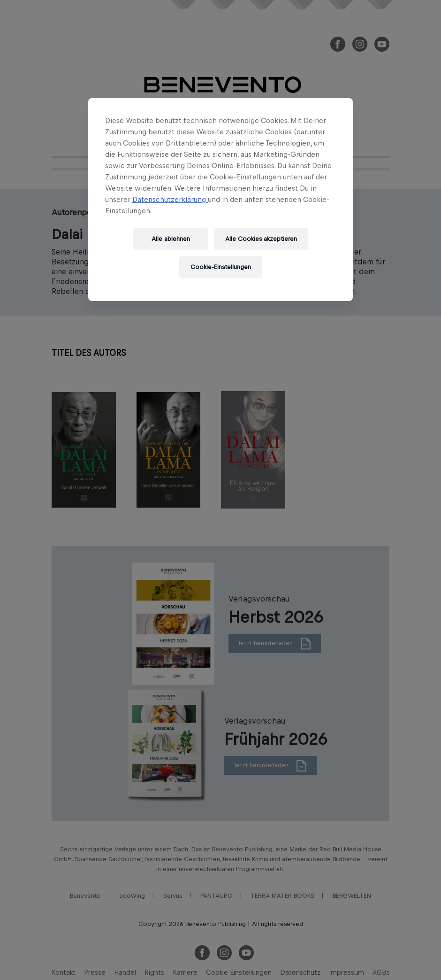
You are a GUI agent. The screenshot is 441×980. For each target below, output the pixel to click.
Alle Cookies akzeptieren (261, 239)
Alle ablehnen (171, 239)
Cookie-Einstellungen (221, 267)
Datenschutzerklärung (170, 199)
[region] (220, 200)
